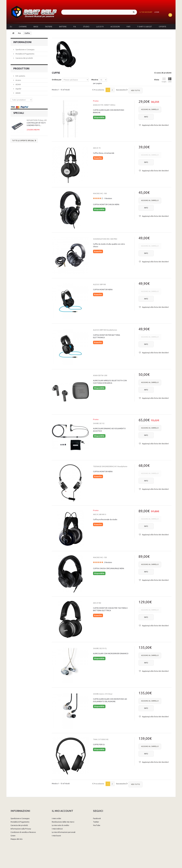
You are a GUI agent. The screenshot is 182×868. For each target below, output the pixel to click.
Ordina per (57, 80)
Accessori (115, 27)
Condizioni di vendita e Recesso (23, 832)
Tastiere (49, 27)
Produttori (21, 68)
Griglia (164, 80)
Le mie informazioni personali (64, 832)
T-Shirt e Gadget (145, 27)
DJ (11, 27)
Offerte (162, 27)
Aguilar (18, 89)
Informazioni (22, 42)
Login (157, 12)
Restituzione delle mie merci (63, 822)
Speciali (19, 113)
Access (18, 80)
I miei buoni (56, 836)
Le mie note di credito (60, 825)
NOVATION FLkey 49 (37, 120)
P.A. (75, 27)
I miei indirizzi (57, 829)
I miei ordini (56, 818)
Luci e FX (100, 27)
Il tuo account (146, 12)
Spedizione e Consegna (25, 49)
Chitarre (23, 27)
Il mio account (62, 811)
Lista (170, 80)
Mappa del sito (17, 839)
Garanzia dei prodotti (24, 58)
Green (13, 836)
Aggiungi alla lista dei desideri (155, 125)
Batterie (63, 27)
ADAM (18, 84)
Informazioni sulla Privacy (21, 829)
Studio (86, 27)
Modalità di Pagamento (25, 54)
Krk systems (20, 76)
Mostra (95, 80)
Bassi (36, 27)
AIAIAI (18, 93)
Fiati (128, 27)
